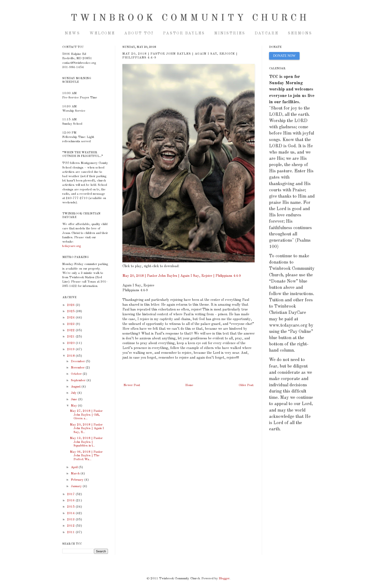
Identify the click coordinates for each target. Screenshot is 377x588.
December (78, 361)
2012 (71, 526)
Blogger (224, 578)
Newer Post (132, 385)
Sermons (300, 33)
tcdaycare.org (72, 246)
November (78, 368)
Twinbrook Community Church (190, 18)
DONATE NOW (284, 56)
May (74, 406)
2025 (71, 311)
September (79, 380)
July (74, 393)
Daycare (267, 33)
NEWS (72, 33)
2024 (71, 318)
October (77, 374)
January (77, 486)
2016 (71, 501)
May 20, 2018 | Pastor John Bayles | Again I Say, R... (87, 428)
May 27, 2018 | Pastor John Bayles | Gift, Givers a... (86, 415)
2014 (71, 513)
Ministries (230, 33)
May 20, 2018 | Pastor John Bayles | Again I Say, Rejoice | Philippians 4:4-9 (182, 276)
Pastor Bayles (184, 33)
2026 (71, 305)
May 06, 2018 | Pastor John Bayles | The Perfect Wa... (86, 456)
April (75, 467)
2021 (71, 337)
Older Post (246, 385)
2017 (71, 494)
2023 (71, 324)
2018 (71, 356)
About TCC (139, 33)
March (76, 474)
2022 (71, 330)
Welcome (102, 33)
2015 (71, 507)
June (75, 399)
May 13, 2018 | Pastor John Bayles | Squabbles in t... (86, 442)
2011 (71, 532)
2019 (71, 349)
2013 (71, 520)
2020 (71, 343)
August (76, 387)
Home (189, 385)
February (78, 480)
